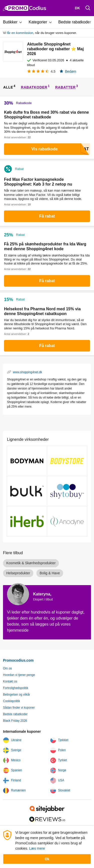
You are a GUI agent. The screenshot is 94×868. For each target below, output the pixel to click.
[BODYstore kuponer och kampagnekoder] (67, 461)
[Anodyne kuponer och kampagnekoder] (67, 521)
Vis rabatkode (61, 149)
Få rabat (47, 216)
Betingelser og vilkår (17, 695)
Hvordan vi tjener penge (19, 675)
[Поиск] (88, 8)
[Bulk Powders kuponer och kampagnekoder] (27, 491)
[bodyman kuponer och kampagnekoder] (27, 461)
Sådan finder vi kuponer (19, 708)
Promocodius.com (18, 660)
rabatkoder (34, 87)
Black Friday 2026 (15, 721)
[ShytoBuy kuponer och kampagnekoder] (67, 491)
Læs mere (37, 848)
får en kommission (20, 33)
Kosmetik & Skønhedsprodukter (31, 563)
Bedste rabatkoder (15, 714)
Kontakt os (10, 681)
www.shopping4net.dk (27, 372)
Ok (47, 859)
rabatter (65, 87)
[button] (14, 22)
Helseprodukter (18, 573)
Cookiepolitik (12, 701)
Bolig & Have (50, 573)
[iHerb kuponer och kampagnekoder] (27, 521)
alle (8, 87)
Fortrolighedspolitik (16, 688)
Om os (7, 668)
